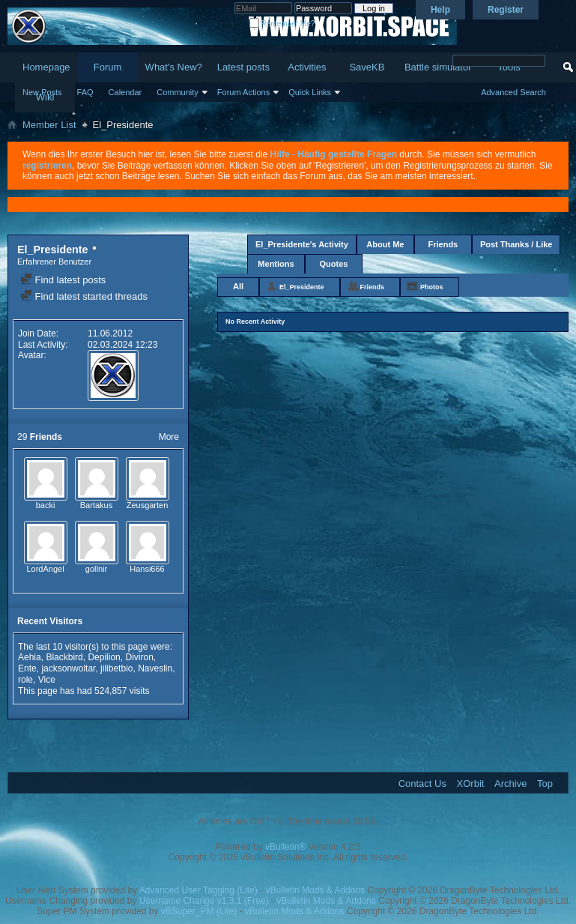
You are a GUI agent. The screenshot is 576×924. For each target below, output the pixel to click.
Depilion (104, 657)
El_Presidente (302, 287)
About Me (385, 244)
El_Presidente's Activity (302, 244)
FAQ (85, 92)
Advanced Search (513, 92)
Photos (432, 287)
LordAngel (45, 569)
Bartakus (96, 505)
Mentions (276, 264)
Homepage (46, 67)
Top (545, 783)
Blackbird (64, 657)
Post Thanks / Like (516, 244)
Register (506, 10)
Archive (510, 783)
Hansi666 (147, 569)
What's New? (174, 67)
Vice (47, 680)
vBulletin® (285, 847)
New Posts (42, 92)
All (238, 286)
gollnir (96, 569)
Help (440, 10)
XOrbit (471, 783)
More (169, 437)
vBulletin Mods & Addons (315, 890)
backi (46, 505)
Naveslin (155, 668)
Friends (443, 244)
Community (178, 92)
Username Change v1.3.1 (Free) (204, 901)
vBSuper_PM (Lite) (199, 911)
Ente (27, 668)
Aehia (30, 657)
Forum (108, 67)
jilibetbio (116, 668)
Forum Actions (243, 92)
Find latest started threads (84, 296)
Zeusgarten (148, 505)
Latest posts (243, 67)
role (25, 680)
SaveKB (367, 67)
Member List (49, 125)
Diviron (139, 657)
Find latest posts (63, 280)
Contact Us (422, 783)
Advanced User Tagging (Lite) (198, 890)
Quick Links (310, 92)
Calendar (125, 92)
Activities (307, 67)
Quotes (334, 264)
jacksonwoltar (68, 668)
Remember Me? (282, 24)
